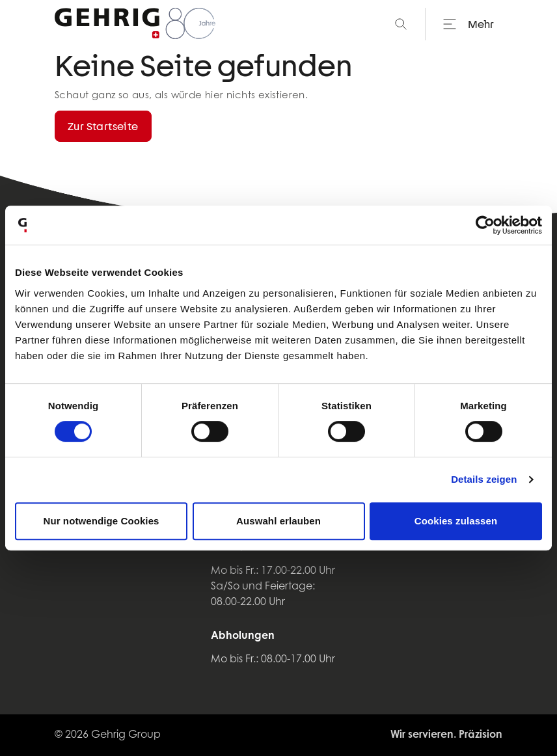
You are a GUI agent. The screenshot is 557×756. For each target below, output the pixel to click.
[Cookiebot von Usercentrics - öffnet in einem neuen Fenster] (485, 225)
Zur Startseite (103, 126)
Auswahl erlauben (278, 521)
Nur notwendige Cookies (101, 521)
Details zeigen (484, 479)
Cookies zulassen (456, 521)
